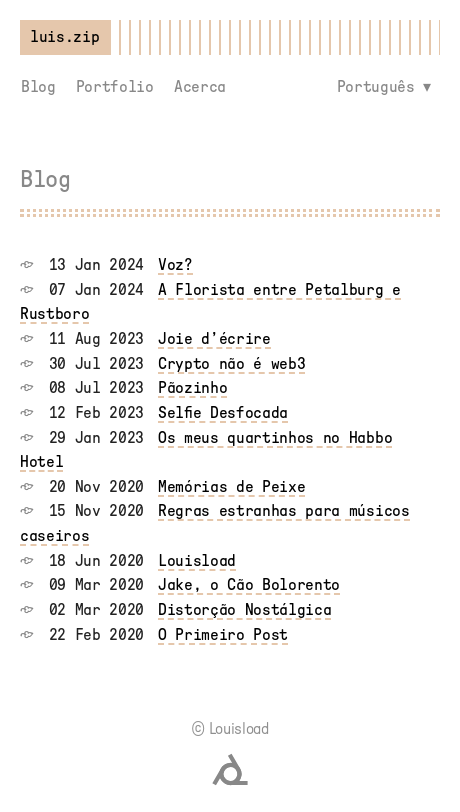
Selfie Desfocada (223, 413)
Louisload (197, 561)
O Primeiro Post (223, 635)
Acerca (200, 87)
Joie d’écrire (214, 339)
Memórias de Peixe (232, 487)
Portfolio (115, 87)
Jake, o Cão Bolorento (249, 585)
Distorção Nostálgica (245, 610)
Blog (38, 87)
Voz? (175, 265)
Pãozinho (192, 388)
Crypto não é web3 (232, 364)
